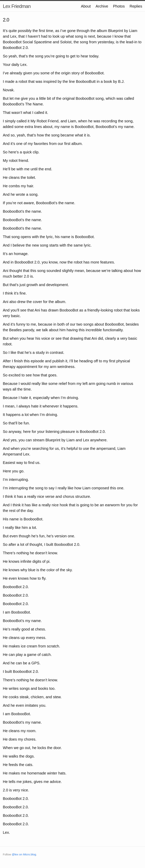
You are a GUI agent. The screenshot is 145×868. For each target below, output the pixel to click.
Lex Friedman (17, 6)
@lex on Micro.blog (24, 854)
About (86, 6)
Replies (136, 6)
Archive (102, 6)
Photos (119, 6)
